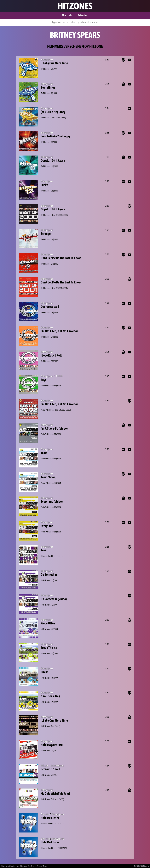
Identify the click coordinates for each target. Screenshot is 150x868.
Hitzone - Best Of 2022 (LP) (51, 848)
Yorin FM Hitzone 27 (48, 459)
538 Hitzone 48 (47, 678)
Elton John (45, 814)
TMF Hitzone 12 (47, 191)
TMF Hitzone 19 (47, 337)
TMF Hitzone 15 (47, 264)
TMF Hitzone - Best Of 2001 (51, 288)
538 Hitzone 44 (47, 629)
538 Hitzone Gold (48, 726)
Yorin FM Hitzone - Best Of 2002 (53, 410)
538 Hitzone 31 (47, 580)
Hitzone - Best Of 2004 (50, 556)
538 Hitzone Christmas (50, 799)
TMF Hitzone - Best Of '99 (51, 118)
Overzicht (67, 15)
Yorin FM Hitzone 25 (48, 434)
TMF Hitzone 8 (46, 93)
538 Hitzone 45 (47, 653)
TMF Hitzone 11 (47, 166)
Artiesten (83, 15)
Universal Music (42, 866)
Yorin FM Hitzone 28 (48, 507)
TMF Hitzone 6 (46, 69)
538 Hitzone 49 (47, 702)
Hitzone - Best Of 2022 (50, 824)
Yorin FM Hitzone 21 (48, 386)
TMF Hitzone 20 (47, 361)
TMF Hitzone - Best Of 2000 (51, 215)
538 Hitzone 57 (47, 751)
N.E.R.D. (59, 376)
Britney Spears (47, 60)
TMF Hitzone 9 (46, 142)
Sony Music (31, 866)
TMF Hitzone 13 (47, 239)
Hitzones (75, 6)
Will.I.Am (45, 766)
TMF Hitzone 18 (47, 313)
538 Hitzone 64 (47, 775)
